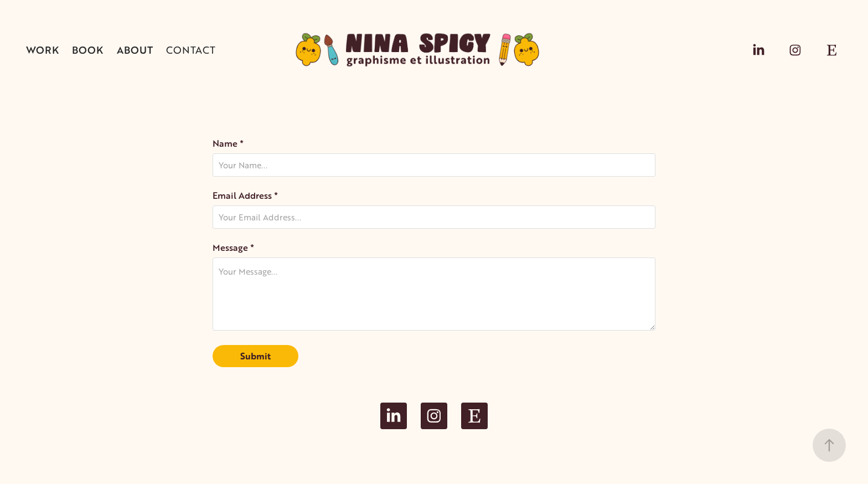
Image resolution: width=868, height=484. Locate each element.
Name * (228, 143)
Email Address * (245, 195)
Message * (233, 248)
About (135, 50)
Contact (191, 50)
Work (42, 50)
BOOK (87, 50)
